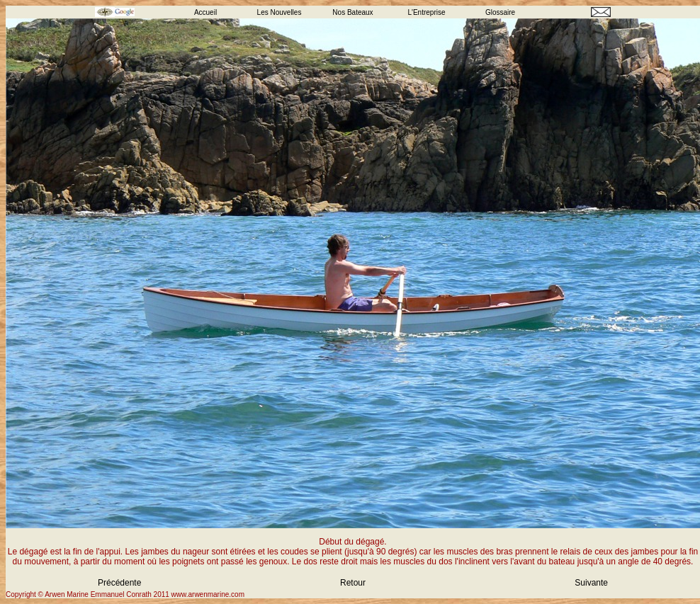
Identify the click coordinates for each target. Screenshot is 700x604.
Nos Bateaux (352, 12)
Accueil (205, 12)
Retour (353, 583)
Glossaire (500, 12)
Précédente (119, 583)
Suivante (591, 583)
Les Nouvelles (280, 12)
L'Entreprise (426, 12)
